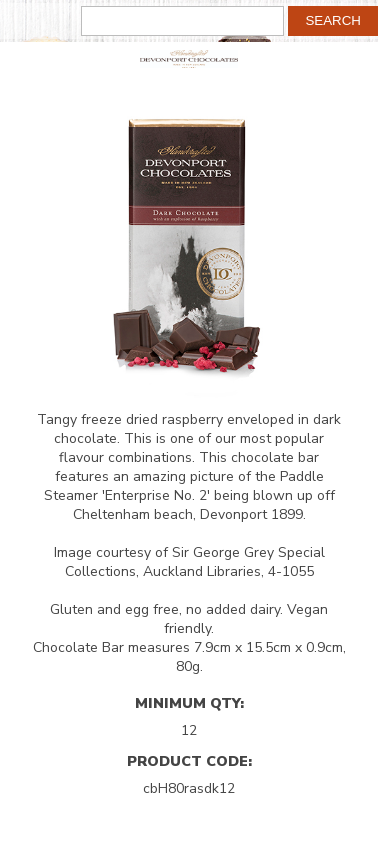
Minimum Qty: (189, 703)
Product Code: (189, 761)
